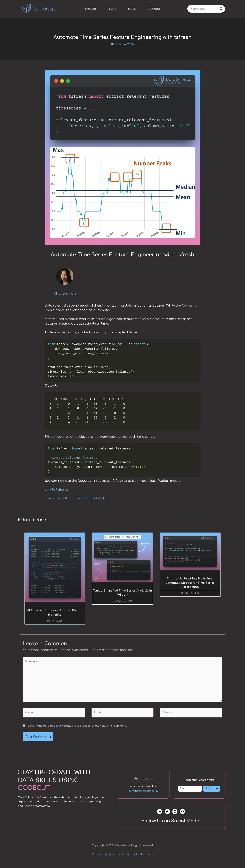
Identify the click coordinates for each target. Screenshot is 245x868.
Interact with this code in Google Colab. (75, 499)
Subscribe (212, 793)
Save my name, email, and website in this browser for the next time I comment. (77, 727)
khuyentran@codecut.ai (143, 793)
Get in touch (143, 780)
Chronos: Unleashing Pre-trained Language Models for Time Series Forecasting (190, 584)
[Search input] (205, 9)
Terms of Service (123, 860)
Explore (91, 9)
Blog (112, 9)
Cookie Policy (144, 860)
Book (132, 9)
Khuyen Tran (65, 294)
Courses (154, 9)
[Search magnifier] (221, 9)
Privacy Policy (101, 860)
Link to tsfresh (56, 490)
